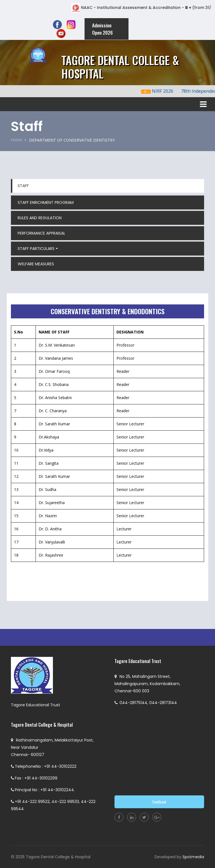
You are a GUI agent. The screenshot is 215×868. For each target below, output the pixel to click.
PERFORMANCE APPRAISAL (41, 233)
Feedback (159, 802)
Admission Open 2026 (102, 29)
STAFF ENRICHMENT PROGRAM (46, 202)
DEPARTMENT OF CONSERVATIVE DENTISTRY (72, 140)
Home (17, 140)
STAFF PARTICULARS (36, 249)
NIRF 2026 (167, 91)
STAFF (23, 186)
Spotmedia (193, 857)
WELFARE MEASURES (36, 264)
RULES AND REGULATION (40, 218)
